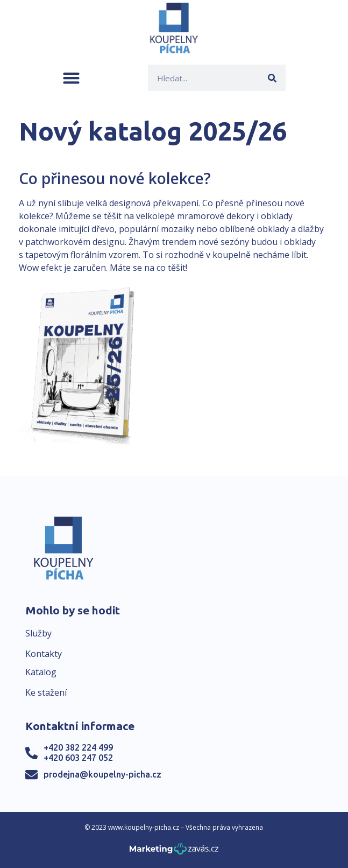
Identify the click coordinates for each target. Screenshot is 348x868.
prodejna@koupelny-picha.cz (102, 774)
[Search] (272, 78)
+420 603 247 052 (78, 758)
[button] (71, 78)
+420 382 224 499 (78, 747)
